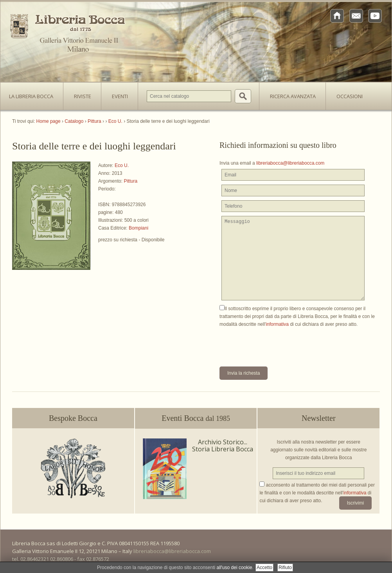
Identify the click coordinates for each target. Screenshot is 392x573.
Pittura (130, 181)
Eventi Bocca (196, 418)
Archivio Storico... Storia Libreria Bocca (223, 445)
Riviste (81, 94)
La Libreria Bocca (34, 94)
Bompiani (138, 228)
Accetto (264, 568)
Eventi (120, 96)
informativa (277, 324)
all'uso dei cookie (235, 568)
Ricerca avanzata (293, 96)
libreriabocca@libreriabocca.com (290, 163)
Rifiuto (285, 568)
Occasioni (350, 96)
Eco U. (122, 165)
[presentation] (279, 343)
